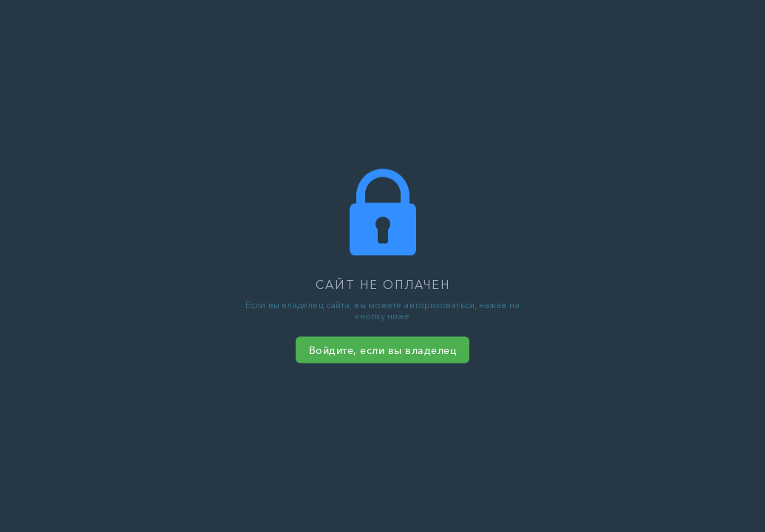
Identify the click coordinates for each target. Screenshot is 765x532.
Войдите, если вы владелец (383, 350)
